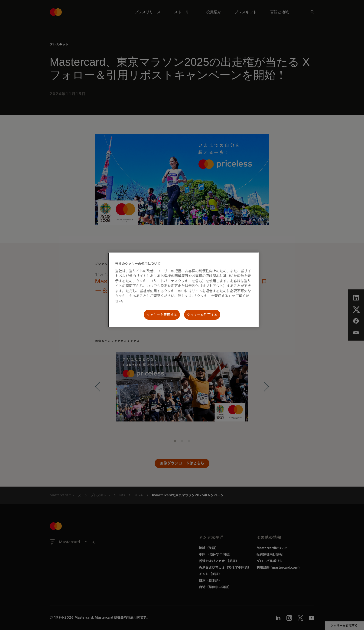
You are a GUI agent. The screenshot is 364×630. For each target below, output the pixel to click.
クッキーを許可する (202, 315)
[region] (184, 290)
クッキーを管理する (162, 315)
